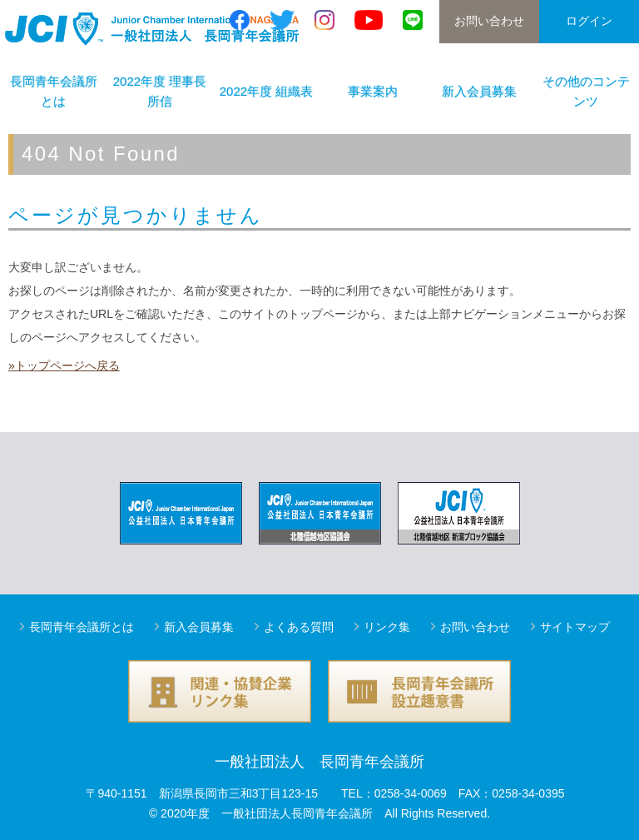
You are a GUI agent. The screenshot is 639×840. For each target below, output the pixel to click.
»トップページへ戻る (64, 365)
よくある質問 (299, 627)
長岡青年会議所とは (54, 91)
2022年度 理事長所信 (160, 91)
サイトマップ (575, 627)
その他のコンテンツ (586, 91)
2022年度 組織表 (267, 91)
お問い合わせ (489, 21)
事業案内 (373, 91)
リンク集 (387, 627)
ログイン (589, 21)
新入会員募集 (479, 91)
